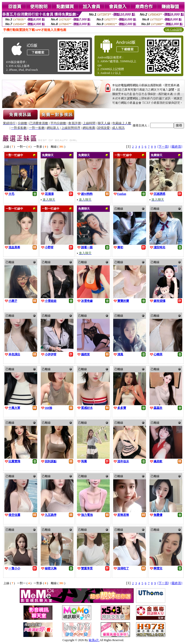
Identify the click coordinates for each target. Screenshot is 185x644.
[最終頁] (176, 147)
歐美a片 (94, 640)
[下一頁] (163, 147)
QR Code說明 (174, 30)
